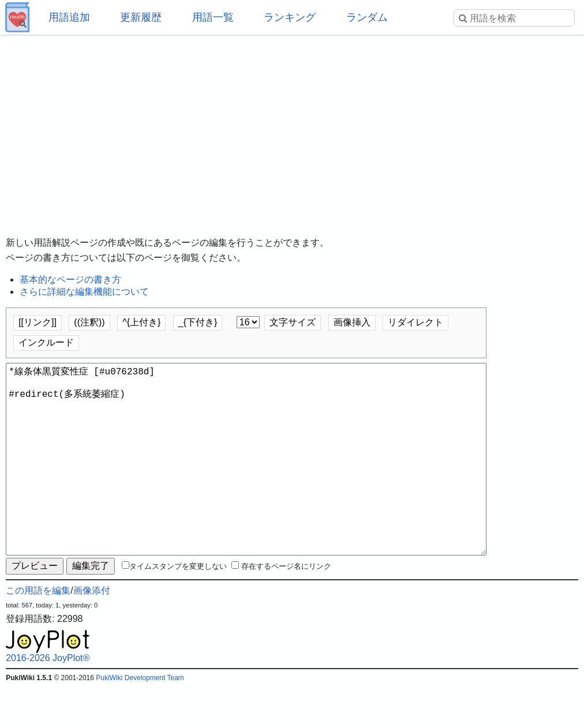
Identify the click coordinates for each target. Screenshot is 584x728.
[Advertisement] (292, 127)
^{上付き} (141, 322)
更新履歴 (141, 17)
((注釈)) (89, 322)
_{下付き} (198, 322)
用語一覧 (213, 17)
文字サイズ (293, 322)
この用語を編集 (38, 632)
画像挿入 (352, 322)
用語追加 (69, 17)
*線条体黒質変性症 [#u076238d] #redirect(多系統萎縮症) (246, 480)
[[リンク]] (38, 322)
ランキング (290, 17)
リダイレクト (415, 322)
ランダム (367, 17)
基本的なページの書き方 (70, 279)
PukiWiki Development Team (140, 719)
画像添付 (92, 632)
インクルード (46, 342)
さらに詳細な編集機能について (84, 292)
